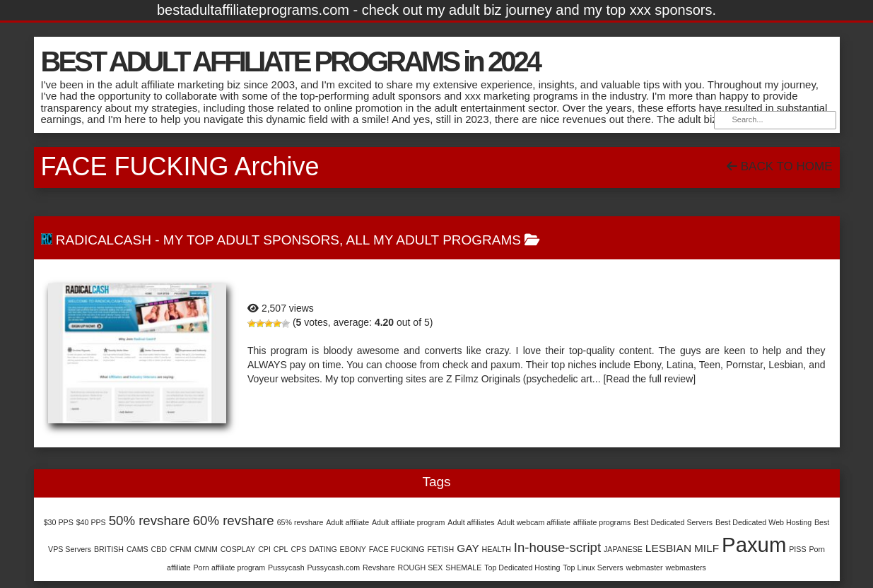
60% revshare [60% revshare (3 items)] (234, 521)
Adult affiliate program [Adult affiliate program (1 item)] (408, 522)
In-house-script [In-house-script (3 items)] (557, 547)
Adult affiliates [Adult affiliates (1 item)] (471, 522)
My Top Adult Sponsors (251, 240)
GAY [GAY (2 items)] (468, 548)
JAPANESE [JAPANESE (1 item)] (623, 549)
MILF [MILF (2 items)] (707, 548)
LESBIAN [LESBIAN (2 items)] (668, 548)
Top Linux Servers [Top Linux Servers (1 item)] (593, 568)
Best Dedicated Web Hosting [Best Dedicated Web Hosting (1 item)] (763, 522)
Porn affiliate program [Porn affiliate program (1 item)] (230, 568)
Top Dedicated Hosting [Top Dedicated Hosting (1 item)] (522, 568)
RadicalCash (104, 240)
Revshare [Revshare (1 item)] (379, 568)
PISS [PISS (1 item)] (797, 549)
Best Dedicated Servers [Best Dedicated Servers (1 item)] (673, 522)
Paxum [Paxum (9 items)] (754, 545)
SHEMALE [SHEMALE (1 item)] (463, 568)
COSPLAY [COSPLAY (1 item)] (238, 549)
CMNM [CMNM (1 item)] (206, 549)
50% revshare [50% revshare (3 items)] (150, 521)
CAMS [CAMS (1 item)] (137, 549)
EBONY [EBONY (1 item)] (353, 549)
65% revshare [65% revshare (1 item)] (300, 522)
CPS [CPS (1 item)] (298, 549)
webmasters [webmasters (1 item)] (686, 568)
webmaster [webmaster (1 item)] (644, 568)
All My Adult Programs (434, 240)
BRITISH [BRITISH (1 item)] (109, 549)
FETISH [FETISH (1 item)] (440, 549)
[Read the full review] (649, 379)
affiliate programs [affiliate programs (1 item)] (602, 522)
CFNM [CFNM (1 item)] (181, 549)
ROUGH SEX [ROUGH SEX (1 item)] (421, 568)
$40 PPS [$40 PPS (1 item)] (91, 522)
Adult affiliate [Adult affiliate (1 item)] (347, 522)
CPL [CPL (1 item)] (281, 549)
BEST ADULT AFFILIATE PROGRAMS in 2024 (290, 61)
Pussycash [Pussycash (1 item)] (286, 568)
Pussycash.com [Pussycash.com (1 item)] (334, 568)
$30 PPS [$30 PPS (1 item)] (59, 522)
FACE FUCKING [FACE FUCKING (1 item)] (397, 549)
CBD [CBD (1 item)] (159, 549)
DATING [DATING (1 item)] (323, 549)
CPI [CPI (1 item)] (264, 549)
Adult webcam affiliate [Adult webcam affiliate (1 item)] (533, 522)
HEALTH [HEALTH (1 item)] (497, 549)
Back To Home (779, 166)
